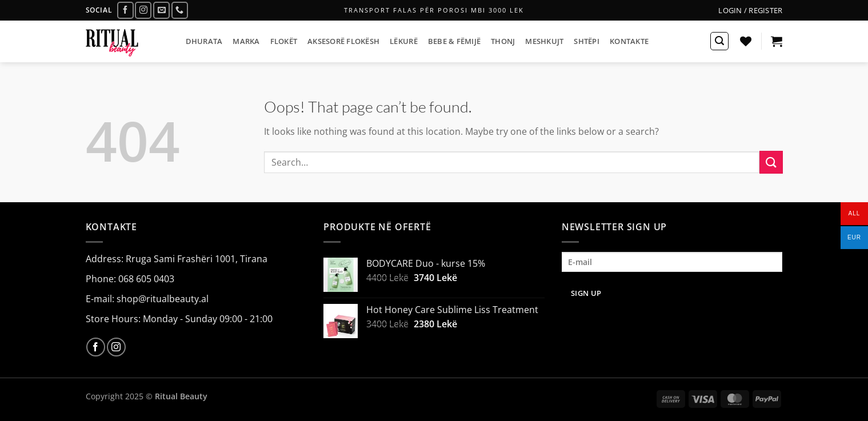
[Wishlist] (746, 41)
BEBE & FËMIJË (454, 41)
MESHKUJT (544, 41)
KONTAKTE (629, 41)
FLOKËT (284, 41)
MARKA (246, 41)
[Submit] (771, 162)
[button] (750, 10)
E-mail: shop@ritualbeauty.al (147, 299)
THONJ (503, 41)
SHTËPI (587, 41)
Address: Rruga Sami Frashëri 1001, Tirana (177, 259)
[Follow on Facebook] (125, 10)
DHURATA (204, 41)
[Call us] (180, 10)
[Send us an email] (161, 10)
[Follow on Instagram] (143, 10)
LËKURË (404, 41)
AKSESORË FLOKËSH (343, 41)
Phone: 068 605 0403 (130, 279)
